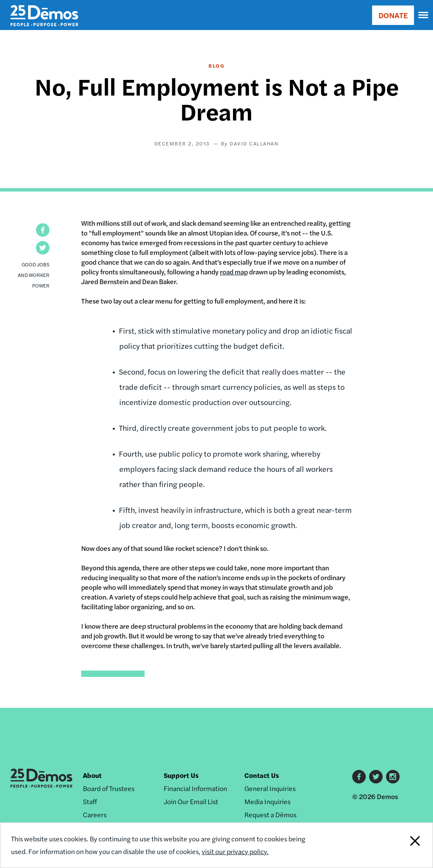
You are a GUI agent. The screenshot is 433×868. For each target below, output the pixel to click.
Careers (95, 815)
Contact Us (262, 775)
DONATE (393, 15)
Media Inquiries (267, 801)
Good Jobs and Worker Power (34, 275)
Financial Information (195, 788)
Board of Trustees (109, 788)
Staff (90, 801)
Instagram (393, 777)
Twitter (376, 777)
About (92, 775)
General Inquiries (270, 788)
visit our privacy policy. (235, 851)
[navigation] (424, 15)
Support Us (181, 775)
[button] (43, 230)
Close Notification (392, 845)
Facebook (359, 777)
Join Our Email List (191, 801)
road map (234, 272)
